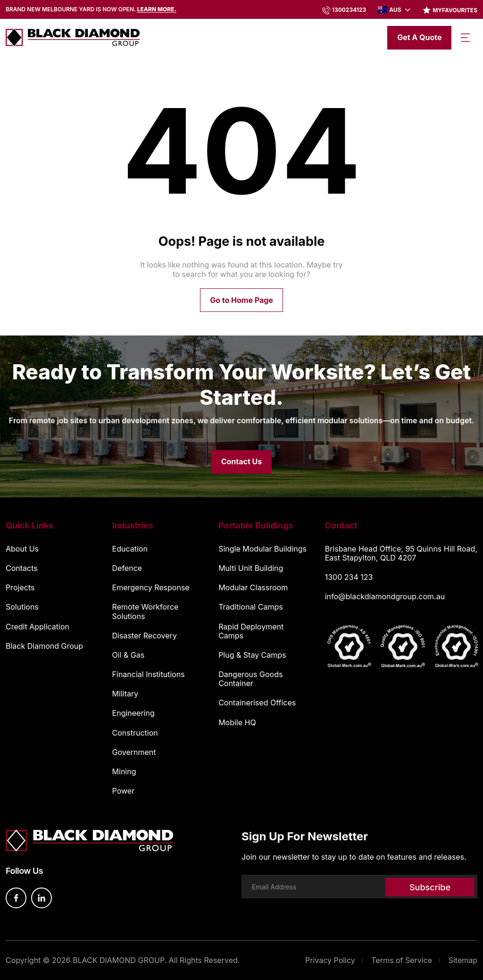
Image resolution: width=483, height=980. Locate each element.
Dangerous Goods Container (250, 679)
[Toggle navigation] (466, 38)
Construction (135, 733)
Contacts (22, 568)
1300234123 (349, 10)
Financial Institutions (149, 674)
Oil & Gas (129, 655)
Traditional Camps (251, 607)
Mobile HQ (237, 723)
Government (134, 752)
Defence (127, 568)
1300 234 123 (349, 577)
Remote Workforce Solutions (146, 611)
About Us (22, 549)
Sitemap (463, 960)
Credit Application (37, 627)
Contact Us (242, 461)
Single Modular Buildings (262, 549)
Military (125, 694)
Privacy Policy (330, 960)
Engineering (133, 713)
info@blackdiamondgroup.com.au (385, 596)
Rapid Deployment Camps (251, 631)
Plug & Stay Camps (252, 655)
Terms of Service (402, 960)
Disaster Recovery (145, 636)
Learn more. (157, 9)
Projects (20, 588)
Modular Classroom (253, 588)
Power (124, 791)
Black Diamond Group (44, 646)
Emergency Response (151, 588)
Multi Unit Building (251, 568)
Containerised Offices (257, 703)
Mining (124, 772)
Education (130, 549)
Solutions (22, 607)
